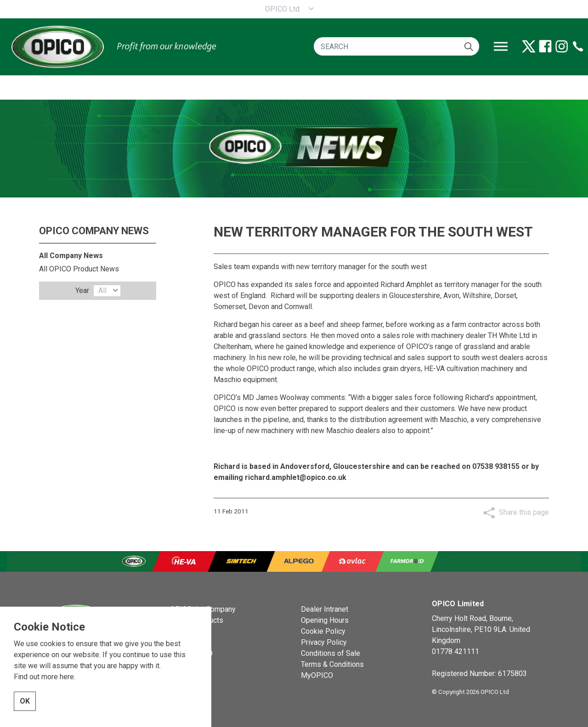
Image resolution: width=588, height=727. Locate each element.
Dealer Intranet (325, 609)
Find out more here (44, 691)
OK (25, 716)
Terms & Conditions (332, 664)
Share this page (524, 512)
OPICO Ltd (282, 9)
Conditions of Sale (331, 653)
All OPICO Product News (79, 269)
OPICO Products (197, 620)
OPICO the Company (203, 609)
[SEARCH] (396, 46)
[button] (469, 46)
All (102, 290)
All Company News (71, 256)
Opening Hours (325, 620)
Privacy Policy (324, 642)
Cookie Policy (323, 631)
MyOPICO (317, 675)
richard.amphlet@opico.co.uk (296, 477)
